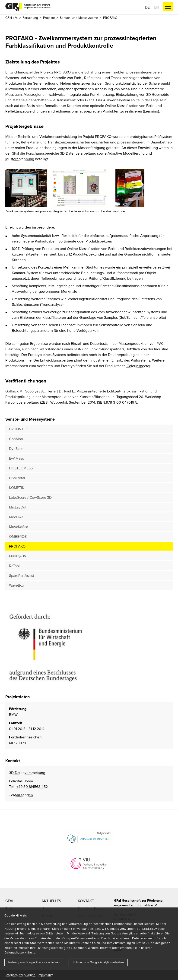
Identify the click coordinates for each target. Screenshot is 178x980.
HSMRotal (17, 478)
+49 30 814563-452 (32, 787)
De (147, 7)
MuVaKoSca (19, 527)
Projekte (49, 18)
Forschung (30, 18)
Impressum (46, 975)
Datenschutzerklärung (20, 952)
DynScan (16, 448)
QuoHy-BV (18, 556)
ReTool (14, 566)
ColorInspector (138, 366)
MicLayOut (18, 507)
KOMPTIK (17, 488)
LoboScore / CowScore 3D (30, 497)
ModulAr (16, 517)
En (156, 7)
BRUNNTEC (19, 429)
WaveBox (17, 585)
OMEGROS (18, 536)
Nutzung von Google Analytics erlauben (98, 962)
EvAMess (16, 458)
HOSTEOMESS (21, 468)
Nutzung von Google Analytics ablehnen (34, 962)
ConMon (16, 439)
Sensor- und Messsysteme (79, 18)
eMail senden (22, 795)
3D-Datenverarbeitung (78, 153)
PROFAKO (17, 546)
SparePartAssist (22, 575)
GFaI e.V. (11, 18)
